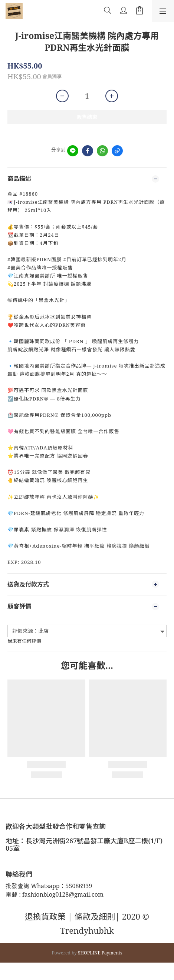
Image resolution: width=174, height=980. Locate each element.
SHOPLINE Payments (100, 953)
